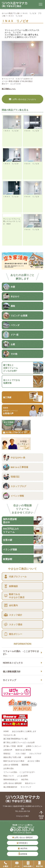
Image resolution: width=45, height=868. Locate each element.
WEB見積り (22, 843)
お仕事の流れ (9, 768)
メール (17, 864)
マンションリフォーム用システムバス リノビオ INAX (12, 221)
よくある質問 (22, 776)
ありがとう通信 (34, 761)
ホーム (4, 13)
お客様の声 (8, 750)
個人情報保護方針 (12, 671)
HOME (6, 731)
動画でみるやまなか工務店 (14, 761)
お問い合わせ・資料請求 (13, 783)
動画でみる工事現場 (23, 750)
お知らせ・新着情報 (11, 765)
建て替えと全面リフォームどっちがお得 (19, 742)
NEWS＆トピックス (13, 663)
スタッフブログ (35, 753)
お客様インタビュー (34, 746)
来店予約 (25, 779)
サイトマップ (10, 680)
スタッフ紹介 (21, 753)
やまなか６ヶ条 (10, 735)
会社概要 (28, 757)
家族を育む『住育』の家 (12, 757)
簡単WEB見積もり (11, 779)
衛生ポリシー (30, 783)
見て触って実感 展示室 (13, 746)
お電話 (6, 864)
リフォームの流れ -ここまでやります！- (21, 653)
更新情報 (25, 765)
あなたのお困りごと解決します (24, 731)
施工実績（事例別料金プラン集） (16, 739)
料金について (9, 776)
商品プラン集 (14, 13)
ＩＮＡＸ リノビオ (11, 131)
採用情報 (24, 854)
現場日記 (8, 753)
